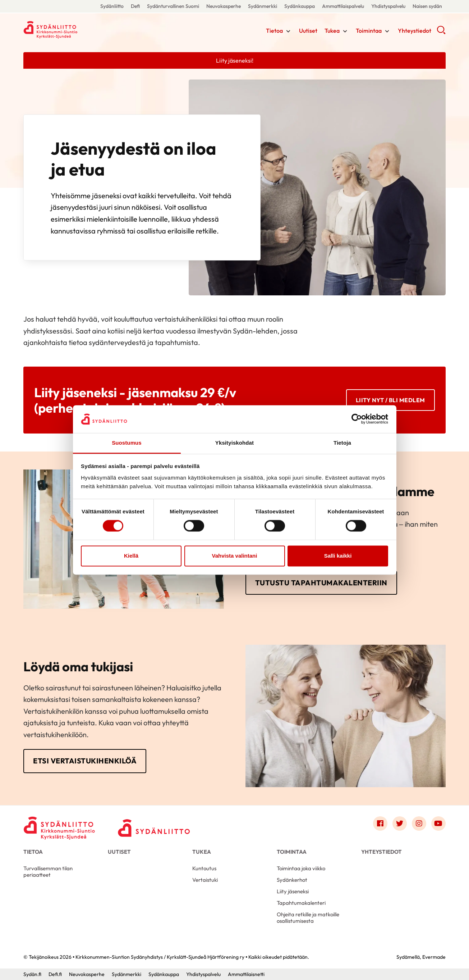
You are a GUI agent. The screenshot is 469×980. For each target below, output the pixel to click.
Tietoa (274, 31)
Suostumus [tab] (127, 443)
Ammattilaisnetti (246, 974)
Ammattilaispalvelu (343, 6)
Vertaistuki (205, 880)
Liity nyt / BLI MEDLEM (390, 400)
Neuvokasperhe (224, 6)
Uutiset (308, 31)
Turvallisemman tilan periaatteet (48, 872)
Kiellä (131, 556)
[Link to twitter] (400, 824)
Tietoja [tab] (342, 443)
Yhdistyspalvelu (388, 6)
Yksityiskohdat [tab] (234, 443)
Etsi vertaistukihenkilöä (85, 761)
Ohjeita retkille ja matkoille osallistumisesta (308, 918)
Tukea (332, 31)
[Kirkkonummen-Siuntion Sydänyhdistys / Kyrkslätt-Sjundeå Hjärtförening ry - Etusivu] (59, 825)
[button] (441, 32)
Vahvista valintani (235, 556)
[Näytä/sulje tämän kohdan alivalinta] (288, 31)
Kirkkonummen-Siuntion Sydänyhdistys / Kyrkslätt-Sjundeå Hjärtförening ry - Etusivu (81, 30)
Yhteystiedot (415, 31)
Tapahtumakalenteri (301, 903)
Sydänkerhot (292, 880)
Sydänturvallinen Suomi (173, 6)
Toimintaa (369, 31)
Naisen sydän (427, 6)
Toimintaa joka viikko (301, 868)
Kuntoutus (204, 868)
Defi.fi (55, 974)
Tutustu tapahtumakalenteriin (321, 583)
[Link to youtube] (438, 824)
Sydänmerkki (263, 6)
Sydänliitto (112, 6)
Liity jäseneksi (293, 891)
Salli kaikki (338, 556)
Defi (135, 6)
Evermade (434, 957)
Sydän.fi (32, 974)
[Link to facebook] (380, 824)
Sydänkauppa (300, 6)
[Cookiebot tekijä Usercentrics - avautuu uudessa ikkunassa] (357, 419)
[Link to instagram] (419, 824)
